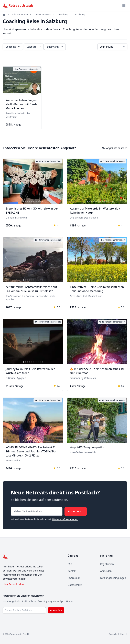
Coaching (63, 14)
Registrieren (107, 564)
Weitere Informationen (65, 519)
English (124, 634)
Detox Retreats (43, 14)
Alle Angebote (20, 14)
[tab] (14, 93)
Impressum (74, 578)
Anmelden (106, 571)
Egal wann (55, 47)
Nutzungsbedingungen (113, 578)
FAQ (70, 564)
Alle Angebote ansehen (114, 148)
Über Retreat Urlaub (14, 584)
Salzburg (80, 14)
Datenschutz (75, 585)
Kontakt (72, 571)
